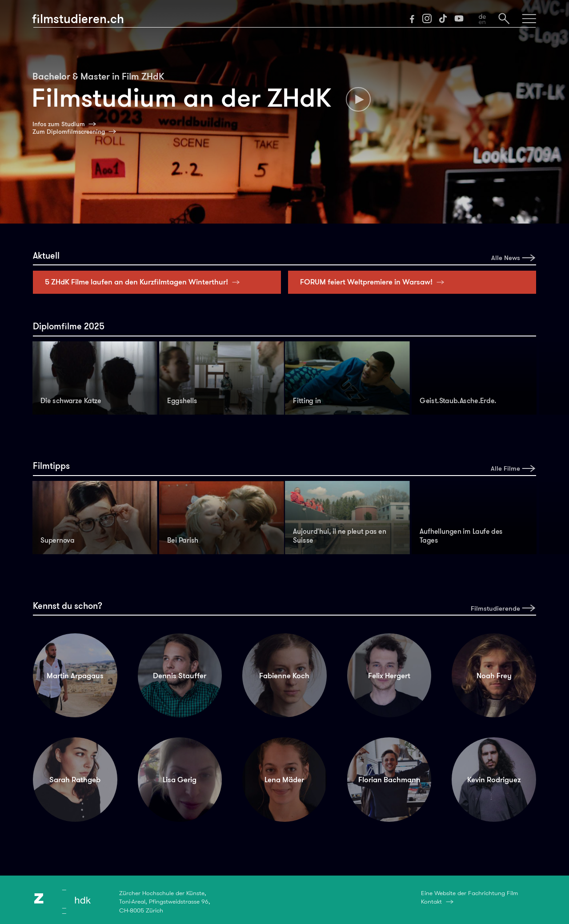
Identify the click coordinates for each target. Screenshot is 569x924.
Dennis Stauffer (180, 676)
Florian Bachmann (389, 780)
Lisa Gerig (180, 780)
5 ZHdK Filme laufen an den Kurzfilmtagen (144, 282)
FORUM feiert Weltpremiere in (374, 282)
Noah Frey (494, 676)
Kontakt (431, 901)
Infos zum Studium (59, 124)
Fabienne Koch (284, 676)
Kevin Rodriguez (494, 780)
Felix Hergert (389, 676)
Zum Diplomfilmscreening (69, 132)
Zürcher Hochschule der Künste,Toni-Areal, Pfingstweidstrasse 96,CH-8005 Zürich (165, 902)
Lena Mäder (284, 780)
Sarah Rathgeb (75, 780)
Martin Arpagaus (75, 676)
